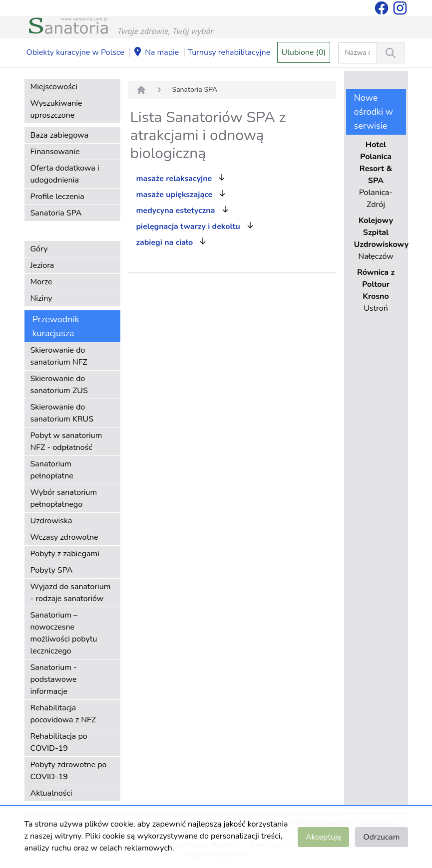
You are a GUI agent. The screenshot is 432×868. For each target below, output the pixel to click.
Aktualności (51, 793)
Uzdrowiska (51, 521)
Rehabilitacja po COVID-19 (59, 742)
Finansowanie (55, 152)
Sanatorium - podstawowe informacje (54, 679)
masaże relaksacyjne (174, 179)
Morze (41, 282)
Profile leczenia (57, 197)
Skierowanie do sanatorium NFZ (59, 356)
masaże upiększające (175, 195)
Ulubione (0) (304, 52)
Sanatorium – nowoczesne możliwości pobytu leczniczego (64, 633)
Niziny (41, 298)
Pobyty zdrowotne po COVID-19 (69, 771)
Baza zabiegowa (60, 135)
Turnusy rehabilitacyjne (229, 52)
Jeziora (42, 265)
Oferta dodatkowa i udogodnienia (65, 174)
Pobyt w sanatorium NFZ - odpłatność (66, 441)
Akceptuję (323, 837)
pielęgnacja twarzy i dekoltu (188, 226)
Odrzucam (381, 837)
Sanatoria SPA (56, 213)
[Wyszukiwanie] (391, 53)
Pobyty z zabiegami (65, 554)
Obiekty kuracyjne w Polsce (75, 52)
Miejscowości (54, 87)
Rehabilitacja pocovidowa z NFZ (63, 714)
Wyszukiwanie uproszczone (56, 109)
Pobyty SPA (52, 570)
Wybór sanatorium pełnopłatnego (64, 498)
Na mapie (156, 53)
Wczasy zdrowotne (64, 537)
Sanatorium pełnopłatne (52, 470)
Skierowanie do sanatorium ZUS (59, 385)
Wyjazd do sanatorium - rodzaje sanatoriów (71, 593)
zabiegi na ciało (165, 242)
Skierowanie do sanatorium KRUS (62, 413)
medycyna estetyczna (176, 211)
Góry (39, 249)
